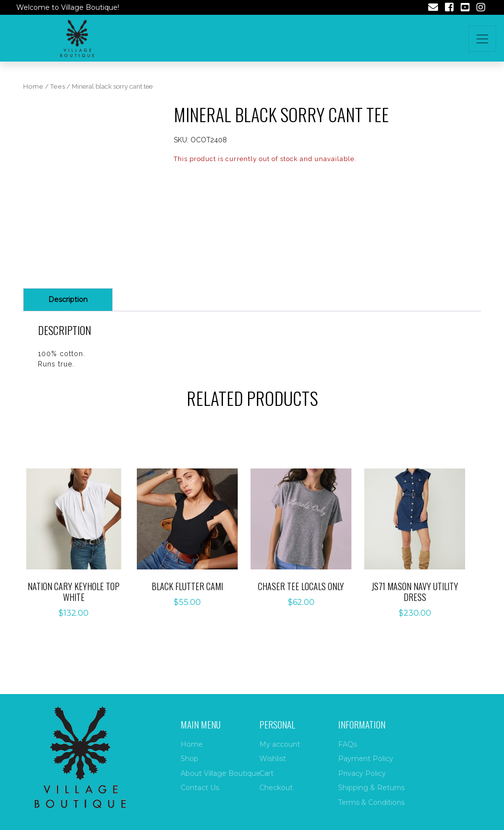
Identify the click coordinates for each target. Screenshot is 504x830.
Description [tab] (68, 299)
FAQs (347, 744)
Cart (267, 773)
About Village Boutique (220, 773)
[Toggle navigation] (482, 39)
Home (33, 86)
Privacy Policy (362, 773)
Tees (58, 86)
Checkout (276, 788)
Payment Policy (366, 759)
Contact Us (200, 788)
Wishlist (273, 759)
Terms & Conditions (371, 802)
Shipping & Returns (371, 788)
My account (280, 744)
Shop (189, 759)
